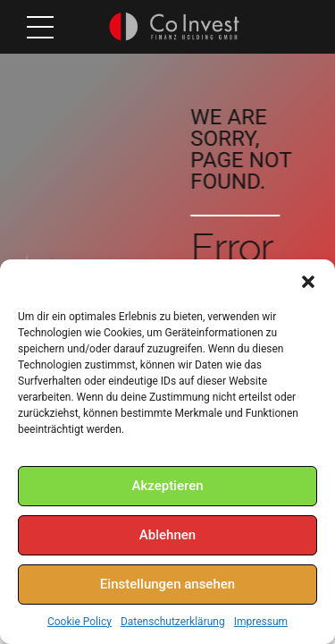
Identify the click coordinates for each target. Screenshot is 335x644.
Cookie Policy (80, 622)
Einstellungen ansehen (167, 584)
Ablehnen (167, 535)
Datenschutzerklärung (173, 622)
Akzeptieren (167, 486)
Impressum (261, 622)
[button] (308, 282)
